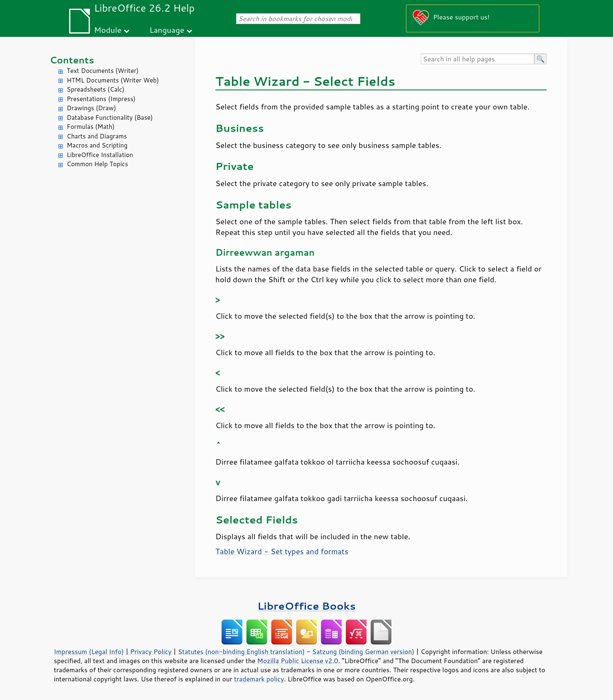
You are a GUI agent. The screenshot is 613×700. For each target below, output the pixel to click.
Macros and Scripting (97, 145)
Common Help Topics (97, 164)
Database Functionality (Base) (110, 117)
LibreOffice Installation (100, 155)
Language (167, 30)
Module (108, 30)
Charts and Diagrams (97, 136)
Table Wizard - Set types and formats (282, 551)
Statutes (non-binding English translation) (241, 652)
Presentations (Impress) (101, 99)
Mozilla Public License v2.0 (298, 661)
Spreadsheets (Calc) (95, 89)
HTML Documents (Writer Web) (113, 80)
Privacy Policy (151, 652)
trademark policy (259, 679)
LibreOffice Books (306, 606)
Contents (72, 60)
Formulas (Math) (91, 127)
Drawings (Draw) (91, 108)
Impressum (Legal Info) (89, 652)
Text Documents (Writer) (103, 71)
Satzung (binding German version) (363, 652)
